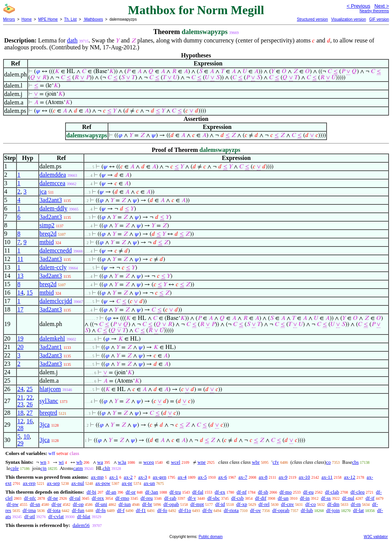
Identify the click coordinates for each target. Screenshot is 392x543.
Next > (382, 6)
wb (79, 462)
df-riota (231, 510)
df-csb (238, 498)
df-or (131, 492)
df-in (305, 498)
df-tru (175, 492)
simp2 (47, 225)
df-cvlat (56, 516)
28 (20, 428)
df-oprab (281, 510)
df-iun (125, 504)
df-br (147, 504)
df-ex (220, 492)
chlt (106, 468)
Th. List (71, 19)
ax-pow (103, 483)
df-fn (101, 510)
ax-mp (97, 477)
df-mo (286, 492)
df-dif (261, 498)
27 (29, 413)
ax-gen (159, 477)
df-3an (152, 492)
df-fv (207, 510)
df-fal (198, 492)
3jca (45, 425)
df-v (192, 498)
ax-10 (304, 477)
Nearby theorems (374, 11)
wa (100, 462)
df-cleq (357, 492)
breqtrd (48, 413)
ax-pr (127, 483)
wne (202, 462)
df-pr (57, 504)
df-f (121, 510)
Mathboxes (93, 19)
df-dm (333, 504)
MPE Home (48, 19)
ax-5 (202, 477)
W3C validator (376, 537)
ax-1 (114, 477)
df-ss (326, 498)
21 (20, 397)
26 (29, 404)
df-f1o (185, 510)
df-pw (12, 504)
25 (29, 389)
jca (43, 192)
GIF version (379, 19)
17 (20, 309)
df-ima (29, 510)
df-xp (242, 504)
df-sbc (214, 498)
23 (20, 404)
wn (43, 462)
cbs (355, 462)
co (328, 462)
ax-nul (78, 483)
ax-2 (128, 477)
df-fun (78, 510)
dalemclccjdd (56, 301)
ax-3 (143, 477)
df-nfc (30, 498)
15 (29, 293)
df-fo (162, 510)
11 (20, 259)
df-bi (91, 492)
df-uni (101, 504)
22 (29, 397)
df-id (220, 504)
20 (20, 347)
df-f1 (141, 510)
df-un (283, 498)
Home (27, 19)
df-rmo (122, 498)
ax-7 (243, 477)
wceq (148, 462)
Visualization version (349, 19)
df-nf (242, 492)
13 (20, 276)
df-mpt (197, 504)
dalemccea (52, 183)
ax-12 (350, 477)
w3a (122, 462)
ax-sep (54, 483)
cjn (44, 468)
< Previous (358, 6)
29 (20, 443)
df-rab (170, 498)
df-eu (308, 492)
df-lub (307, 510)
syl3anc (49, 401)
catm (78, 468)
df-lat (358, 510)
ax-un (149, 483)
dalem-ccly (53, 267)
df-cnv (287, 504)
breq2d (48, 234)
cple (15, 468)
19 (20, 338)
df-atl (29, 516)
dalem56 (81, 525)
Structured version (312, 19)
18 (20, 413)
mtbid (47, 242)
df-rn (356, 504)
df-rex (98, 498)
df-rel (264, 504)
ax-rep (29, 483)
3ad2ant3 (51, 200)
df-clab (332, 492)
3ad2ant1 (51, 347)
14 (20, 293)
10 (26, 436)
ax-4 (182, 477)
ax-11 (327, 477)
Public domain (211, 537)
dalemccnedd (56, 250)
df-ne (53, 498)
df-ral (75, 498)
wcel (176, 462)
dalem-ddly (53, 208)
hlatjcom (50, 389)
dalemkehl (52, 338)
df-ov (255, 510)
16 (29, 421)
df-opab (171, 504)
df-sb (263, 492)
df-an (111, 492)
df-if (370, 498)
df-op (78, 504)
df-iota (54, 510)
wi (61, 462)
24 (20, 389)
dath (72, 40)
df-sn (35, 504)
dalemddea (53, 175)
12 (20, 421)
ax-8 (263, 477)
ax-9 (283, 477)
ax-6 (223, 477)
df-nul (348, 498)
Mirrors (9, 19)
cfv (276, 462)
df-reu (147, 498)
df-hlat (84, 516)
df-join (333, 510)
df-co (311, 504)
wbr (256, 462)
